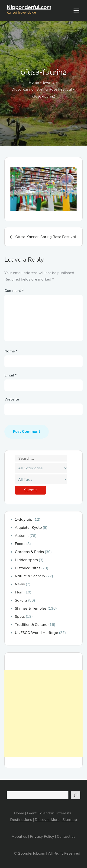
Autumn (22, 535)
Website (12, 399)
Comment (14, 290)
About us (19, 836)
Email (10, 375)
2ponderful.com (32, 853)
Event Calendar (40, 813)
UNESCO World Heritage (36, 633)
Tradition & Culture (31, 624)
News (20, 584)
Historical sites (28, 568)
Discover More (47, 819)
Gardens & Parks (29, 552)
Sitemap (70, 819)
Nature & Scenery (30, 576)
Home (19, 813)
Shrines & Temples (31, 608)
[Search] (76, 795)
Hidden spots (26, 560)
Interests (63, 813)
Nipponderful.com (29, 7)
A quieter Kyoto (28, 527)
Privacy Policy (42, 836)
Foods (20, 544)
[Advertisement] (43, 714)
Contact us (66, 836)
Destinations (21, 819)
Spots (20, 616)
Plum (19, 592)
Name (11, 351)
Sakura (21, 600)
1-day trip (24, 519)
